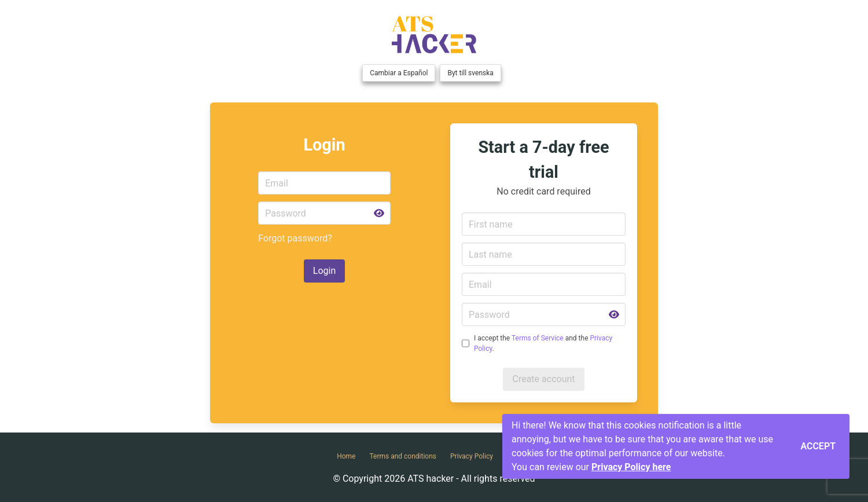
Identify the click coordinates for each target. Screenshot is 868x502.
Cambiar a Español (399, 73)
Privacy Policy (472, 456)
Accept (818, 446)
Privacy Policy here (631, 467)
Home (346, 456)
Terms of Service (538, 338)
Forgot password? (295, 238)
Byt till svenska (470, 73)
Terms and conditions (403, 456)
